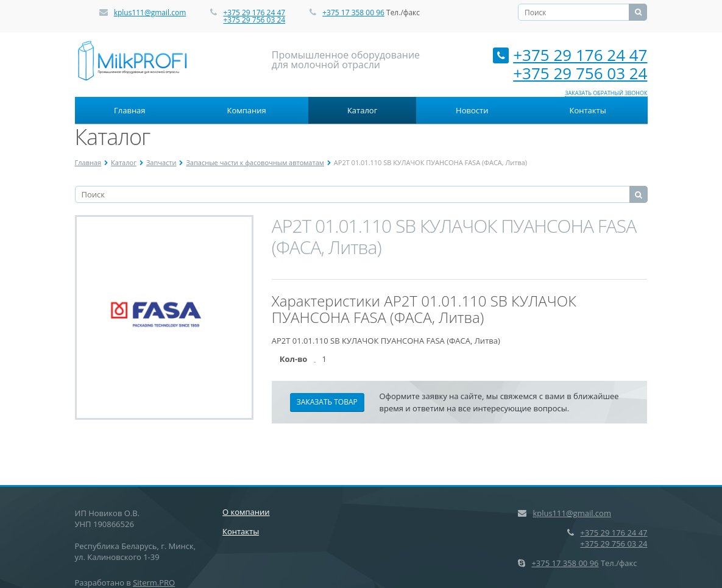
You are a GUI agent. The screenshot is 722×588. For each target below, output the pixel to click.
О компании (246, 512)
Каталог (362, 110)
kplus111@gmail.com (150, 12)
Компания (247, 110)
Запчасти (161, 162)
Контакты (587, 110)
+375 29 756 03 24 (254, 20)
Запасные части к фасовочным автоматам (255, 162)
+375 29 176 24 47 (254, 12)
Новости (472, 110)
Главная (130, 110)
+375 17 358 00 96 (353, 12)
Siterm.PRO (154, 583)
